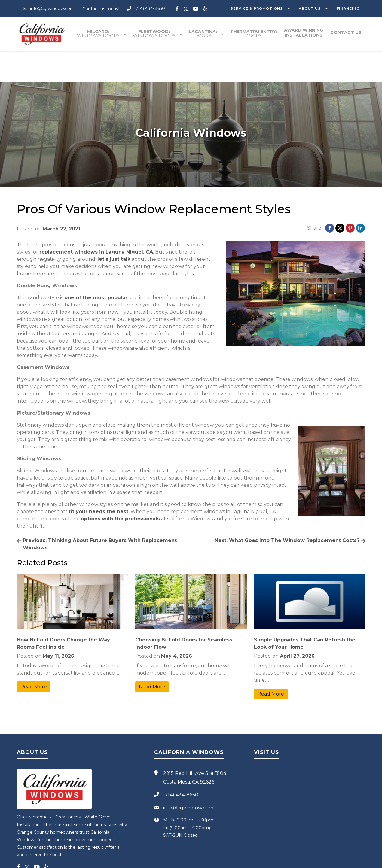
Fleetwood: (154, 34)
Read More (34, 656)
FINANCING (349, 8)
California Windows (170, 861)
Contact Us (346, 33)
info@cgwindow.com (49, 8)
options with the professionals (120, 488)
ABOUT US (312, 8)
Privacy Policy (234, 861)
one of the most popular (96, 267)
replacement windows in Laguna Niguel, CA (96, 222)
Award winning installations (304, 33)
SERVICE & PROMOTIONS (259, 8)
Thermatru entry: (254, 34)
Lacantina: (203, 34)
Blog (252, 861)
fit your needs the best (99, 481)
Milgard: (99, 34)
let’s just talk (114, 229)
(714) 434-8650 (146, 8)
